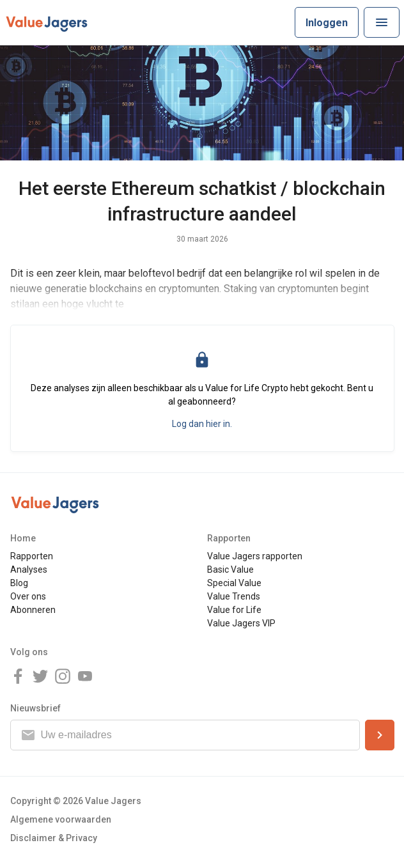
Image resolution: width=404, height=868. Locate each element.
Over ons (28, 596)
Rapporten (32, 556)
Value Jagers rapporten (255, 556)
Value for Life (234, 610)
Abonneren (33, 610)
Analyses (29, 570)
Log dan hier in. (202, 424)
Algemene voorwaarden (61, 819)
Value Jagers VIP (241, 623)
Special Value (234, 583)
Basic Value (230, 570)
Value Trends (234, 596)
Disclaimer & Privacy (54, 838)
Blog (19, 583)
